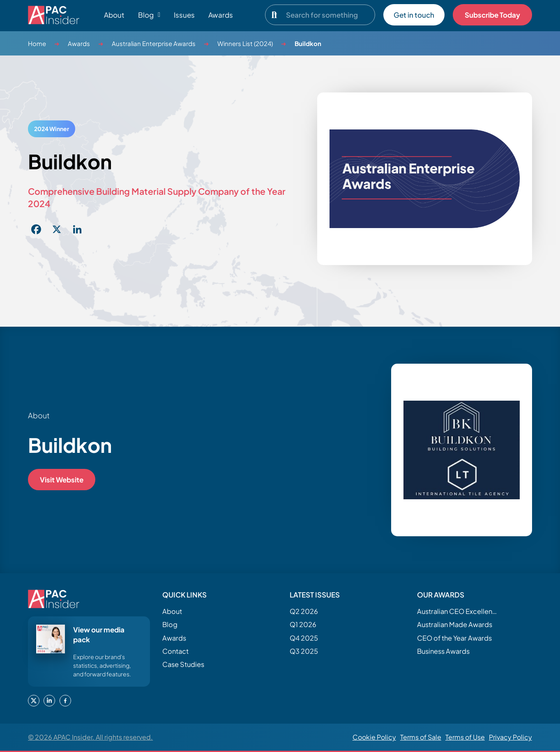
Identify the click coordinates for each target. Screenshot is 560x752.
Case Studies (183, 664)
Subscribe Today (492, 15)
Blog (170, 624)
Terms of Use (465, 737)
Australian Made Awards (455, 624)
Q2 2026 (304, 611)
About (114, 15)
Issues (184, 15)
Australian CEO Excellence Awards (458, 611)
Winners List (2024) (245, 43)
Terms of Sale (421, 737)
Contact (175, 651)
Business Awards (443, 651)
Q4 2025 (304, 638)
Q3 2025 (304, 651)
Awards (221, 15)
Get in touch (414, 15)
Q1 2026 (303, 624)
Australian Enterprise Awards (154, 43)
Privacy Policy (510, 737)
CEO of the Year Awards (454, 638)
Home (37, 43)
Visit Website (62, 480)
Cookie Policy (374, 737)
